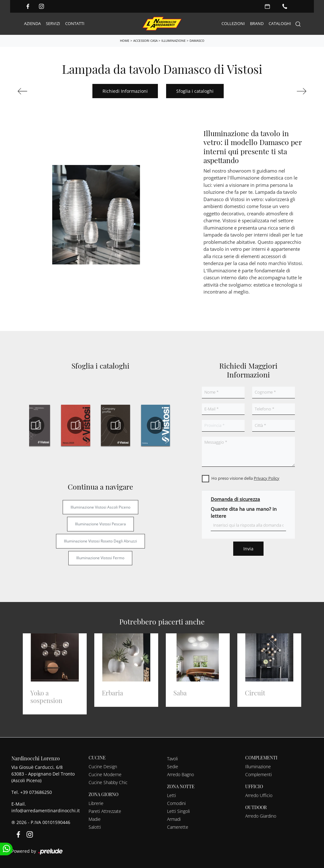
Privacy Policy (267, 478)
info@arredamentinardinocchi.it (46, 811)
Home (125, 41)
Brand (257, 23)
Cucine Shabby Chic (108, 782)
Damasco (197, 41)
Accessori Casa (145, 41)
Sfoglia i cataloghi (195, 91)
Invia (248, 549)
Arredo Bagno (181, 774)
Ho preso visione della (245, 478)
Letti (171, 795)
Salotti (95, 827)
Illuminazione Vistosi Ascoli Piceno (100, 507)
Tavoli (172, 759)
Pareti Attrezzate (105, 811)
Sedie (173, 767)
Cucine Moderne (105, 774)
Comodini (176, 803)
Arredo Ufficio (259, 795)
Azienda (32, 23)
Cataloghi (280, 23)
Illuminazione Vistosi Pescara (100, 524)
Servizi (53, 23)
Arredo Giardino (261, 816)
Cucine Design (103, 767)
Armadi (174, 819)
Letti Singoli (178, 811)
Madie (95, 819)
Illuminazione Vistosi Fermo (100, 558)
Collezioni (233, 23)
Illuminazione (174, 41)
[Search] (298, 24)
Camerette (178, 827)
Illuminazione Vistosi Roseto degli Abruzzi (100, 541)
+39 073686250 (36, 792)
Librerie (96, 803)
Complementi (259, 774)
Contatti (75, 23)
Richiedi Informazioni (125, 91)
